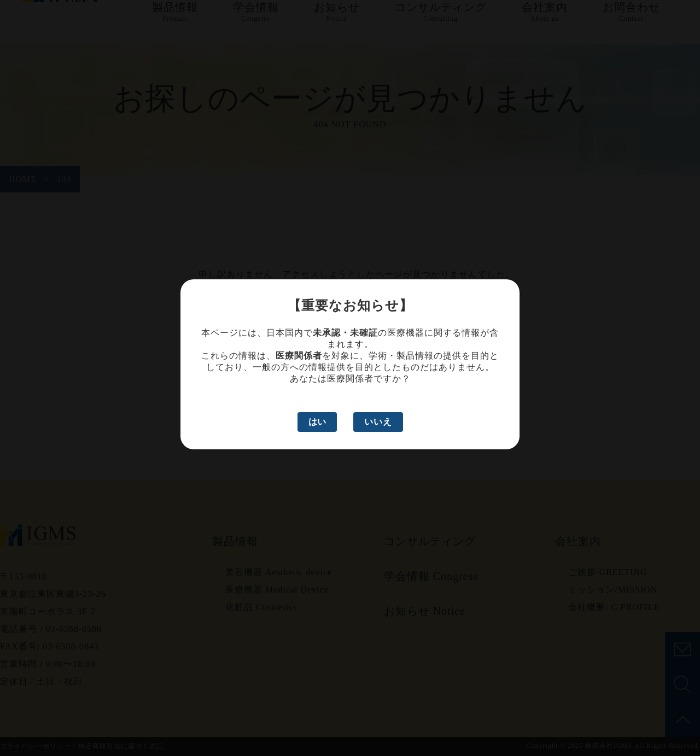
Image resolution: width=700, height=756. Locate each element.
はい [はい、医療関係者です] (317, 422)
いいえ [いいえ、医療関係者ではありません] (378, 422)
